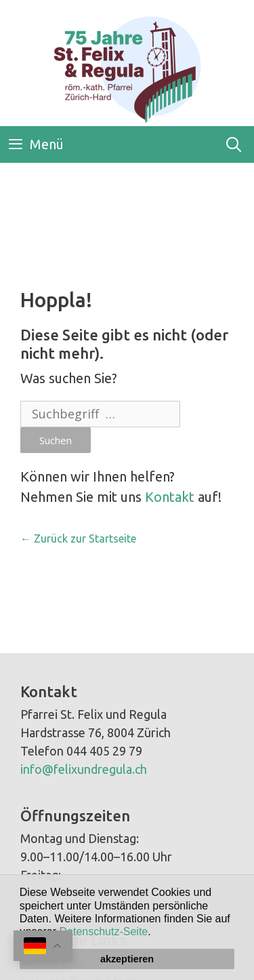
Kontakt (170, 497)
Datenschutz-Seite (104, 932)
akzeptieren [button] (127, 959)
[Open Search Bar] (234, 144)
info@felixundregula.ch (84, 769)
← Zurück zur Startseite (78, 538)
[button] (156, 933)
